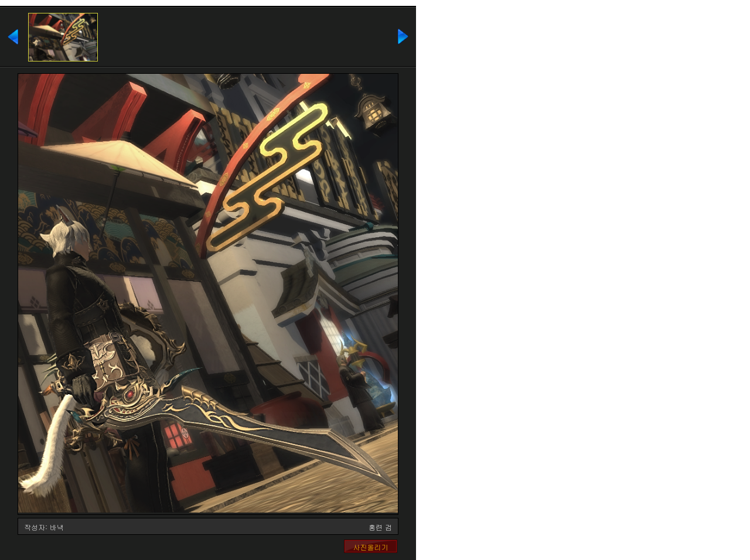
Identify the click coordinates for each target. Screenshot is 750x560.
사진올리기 (371, 547)
